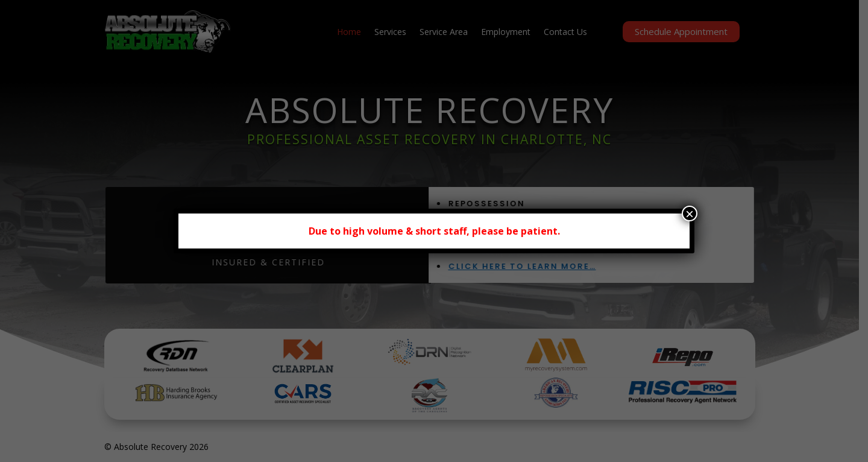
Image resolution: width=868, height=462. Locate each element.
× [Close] (690, 214)
